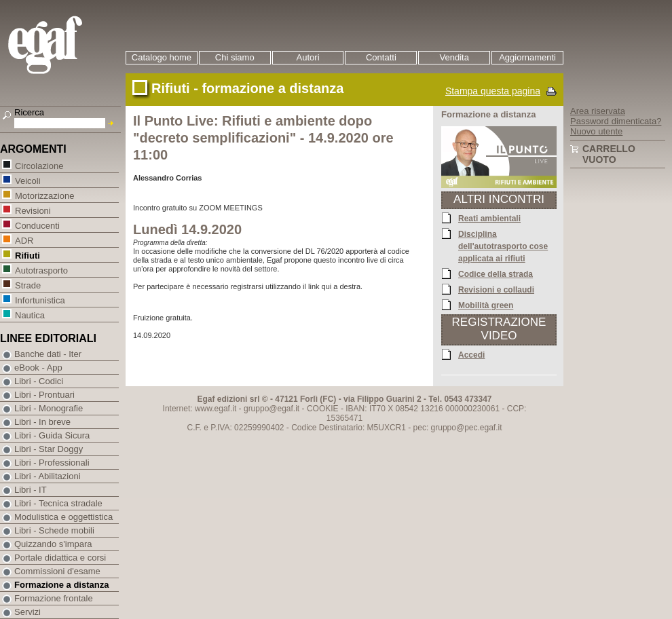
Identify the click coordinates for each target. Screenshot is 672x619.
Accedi (471, 354)
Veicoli (27, 180)
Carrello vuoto (609, 154)
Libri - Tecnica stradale (58, 503)
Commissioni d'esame (57, 571)
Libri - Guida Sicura (52, 435)
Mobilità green (486, 305)
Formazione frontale (54, 598)
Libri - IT (31, 490)
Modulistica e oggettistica (63, 517)
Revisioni (33, 210)
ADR (24, 240)
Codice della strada (496, 274)
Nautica (30, 315)
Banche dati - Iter (48, 354)
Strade (27, 285)
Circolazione (39, 165)
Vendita (454, 57)
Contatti (381, 57)
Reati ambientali (489, 218)
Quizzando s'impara (53, 544)
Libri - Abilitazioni (48, 476)
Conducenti (37, 225)
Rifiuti (27, 255)
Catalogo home (162, 57)
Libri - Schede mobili (54, 530)
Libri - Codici (39, 381)
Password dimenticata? (616, 121)
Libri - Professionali (52, 463)
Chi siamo (235, 57)
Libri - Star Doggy (49, 449)
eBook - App (38, 368)
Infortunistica (40, 300)
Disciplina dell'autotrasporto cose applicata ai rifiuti (503, 246)
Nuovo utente (596, 131)
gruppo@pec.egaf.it (467, 428)
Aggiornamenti (527, 57)
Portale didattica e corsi (60, 558)
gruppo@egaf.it (272, 409)
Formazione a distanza (61, 585)
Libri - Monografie (49, 408)
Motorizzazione (44, 195)
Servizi (27, 612)
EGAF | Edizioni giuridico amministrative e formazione (62, 46)
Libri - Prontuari (44, 395)
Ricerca (29, 112)
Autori (308, 57)
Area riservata (598, 111)
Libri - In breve (42, 422)
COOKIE (323, 409)
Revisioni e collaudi (496, 289)
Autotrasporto (41, 270)
